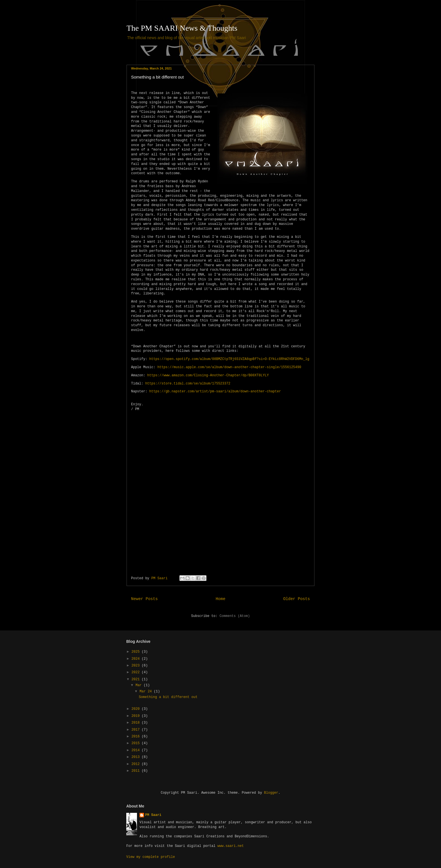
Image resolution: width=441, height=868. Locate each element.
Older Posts (297, 599)
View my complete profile (151, 857)
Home (221, 599)
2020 (137, 709)
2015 (137, 743)
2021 (137, 679)
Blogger (271, 793)
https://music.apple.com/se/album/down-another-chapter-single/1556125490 (229, 367)
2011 (137, 771)
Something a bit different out (157, 77)
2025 (137, 652)
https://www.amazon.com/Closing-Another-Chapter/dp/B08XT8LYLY (208, 375)
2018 (137, 723)
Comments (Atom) (235, 616)
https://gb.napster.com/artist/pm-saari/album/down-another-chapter (215, 392)
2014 (137, 750)
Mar (140, 685)
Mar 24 (147, 692)
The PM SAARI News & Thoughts (182, 28)
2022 (137, 672)
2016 (137, 737)
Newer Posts (144, 599)
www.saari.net (231, 846)
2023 (137, 666)
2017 (137, 730)
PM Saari (153, 815)
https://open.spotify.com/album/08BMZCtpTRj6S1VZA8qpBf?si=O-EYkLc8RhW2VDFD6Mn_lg (229, 359)
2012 (137, 764)
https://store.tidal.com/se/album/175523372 (188, 384)
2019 (137, 716)
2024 (137, 659)
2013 (137, 757)
